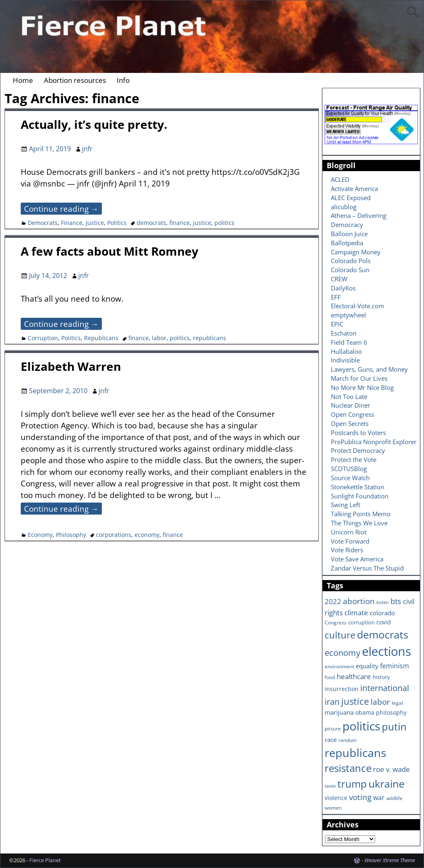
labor (159, 338)
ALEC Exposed (351, 198)
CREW (339, 279)
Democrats (43, 223)
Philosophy (71, 535)
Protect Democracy (358, 450)
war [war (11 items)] (379, 798)
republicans (210, 338)
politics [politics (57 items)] (361, 726)
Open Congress (353, 414)
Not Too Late (349, 397)
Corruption (43, 338)
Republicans (101, 338)
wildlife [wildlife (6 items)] (394, 798)
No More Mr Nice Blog (362, 387)
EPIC (337, 324)
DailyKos (343, 288)
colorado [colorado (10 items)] (382, 613)
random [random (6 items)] (347, 740)
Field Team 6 (349, 342)
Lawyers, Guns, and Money (369, 369)
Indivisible (345, 360)
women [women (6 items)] (333, 808)
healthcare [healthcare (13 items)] (354, 676)
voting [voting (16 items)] (360, 797)
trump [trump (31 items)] (352, 784)
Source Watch (350, 478)
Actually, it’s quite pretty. (94, 124)
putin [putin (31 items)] (394, 727)
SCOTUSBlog (349, 469)
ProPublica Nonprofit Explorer (374, 442)
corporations (114, 535)
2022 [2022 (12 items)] (333, 601)
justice (202, 223)
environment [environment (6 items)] (339, 666)
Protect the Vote (354, 459)
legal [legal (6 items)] (397, 703)
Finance (72, 223)
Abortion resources (75, 80)
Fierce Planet (45, 860)
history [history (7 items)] (381, 677)
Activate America (354, 189)
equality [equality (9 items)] (367, 666)
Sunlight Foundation (360, 496)
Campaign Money (356, 252)
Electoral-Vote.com (358, 306)
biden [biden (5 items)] (383, 602)
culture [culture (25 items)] (340, 635)
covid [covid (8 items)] (384, 622)
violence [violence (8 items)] (336, 798)
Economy (40, 535)
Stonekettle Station (358, 487)
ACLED (340, 179)
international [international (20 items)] (385, 688)
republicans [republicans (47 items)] (355, 753)
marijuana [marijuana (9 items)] (339, 712)
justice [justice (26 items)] (355, 701)
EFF (336, 297)
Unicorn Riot (349, 532)
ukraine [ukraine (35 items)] (387, 783)
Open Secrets (350, 423)
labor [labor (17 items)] (380, 702)
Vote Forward (350, 541)
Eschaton (344, 333)
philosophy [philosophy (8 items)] (391, 712)
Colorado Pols (351, 261)
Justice (95, 223)
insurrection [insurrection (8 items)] (342, 689)
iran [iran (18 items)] (332, 702)
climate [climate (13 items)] (356, 612)
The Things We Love (359, 523)
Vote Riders (347, 550)
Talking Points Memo (361, 514)
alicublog (344, 207)
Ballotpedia (347, 243)
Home (23, 80)
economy (147, 535)
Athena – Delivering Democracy (359, 220)
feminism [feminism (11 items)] (395, 666)
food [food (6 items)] (330, 677)
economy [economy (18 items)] (342, 653)
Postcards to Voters (358, 433)
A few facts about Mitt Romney (110, 251)
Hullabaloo (346, 351)
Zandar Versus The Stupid (367, 568)
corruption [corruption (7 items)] (361, 622)
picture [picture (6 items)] (333, 728)
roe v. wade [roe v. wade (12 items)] (391, 769)
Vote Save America (357, 559)
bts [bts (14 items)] (396, 601)
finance (179, 223)
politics (224, 223)
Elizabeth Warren (71, 366)
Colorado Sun (350, 270)
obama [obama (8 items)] (365, 712)
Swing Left (346, 505)
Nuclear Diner (351, 405)
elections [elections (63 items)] (387, 651)
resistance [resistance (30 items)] (348, 768)
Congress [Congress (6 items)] (336, 622)
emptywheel (348, 315)
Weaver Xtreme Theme (390, 860)
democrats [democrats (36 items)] (383, 634)
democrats (151, 223)
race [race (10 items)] (331, 740)
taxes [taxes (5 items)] (330, 786)
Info (123, 80)
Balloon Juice (349, 234)
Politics (117, 223)
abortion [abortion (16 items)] (359, 601)
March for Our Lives (359, 378)
